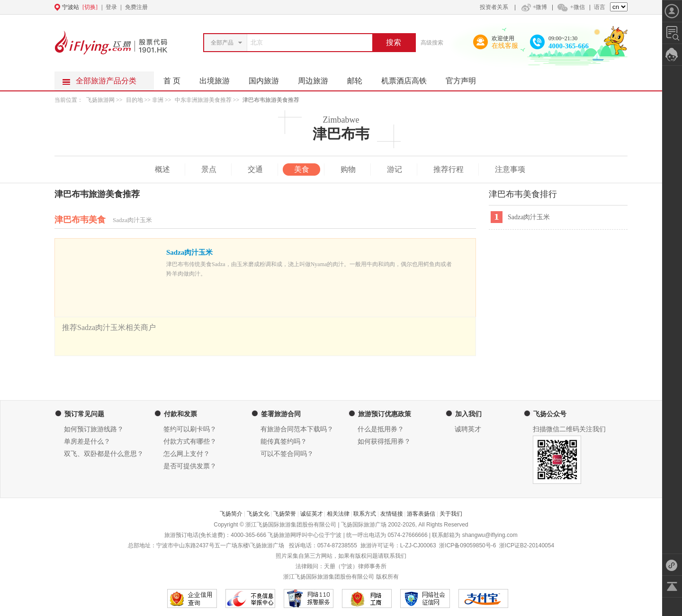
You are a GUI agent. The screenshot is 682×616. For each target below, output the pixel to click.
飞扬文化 (258, 514)
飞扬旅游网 (100, 100)
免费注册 (136, 7)
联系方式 (365, 514)
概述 (162, 169)
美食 (302, 169)
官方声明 (466, 78)
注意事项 (510, 169)
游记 (395, 169)
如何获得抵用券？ (384, 442)
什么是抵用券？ (381, 429)
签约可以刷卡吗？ (190, 429)
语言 (600, 7)
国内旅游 (269, 78)
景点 (209, 169)
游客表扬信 (421, 514)
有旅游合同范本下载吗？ (297, 429)
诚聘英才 (468, 429)
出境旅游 (219, 78)
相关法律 (338, 514)
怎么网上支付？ (187, 454)
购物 (348, 169)
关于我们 (451, 514)
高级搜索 (432, 43)
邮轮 (359, 78)
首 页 (172, 81)
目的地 (135, 100)
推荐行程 (449, 169)
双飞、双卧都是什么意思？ (104, 454)
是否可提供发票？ (190, 466)
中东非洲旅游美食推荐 (203, 100)
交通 (255, 169)
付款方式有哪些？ (190, 442)
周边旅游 (318, 78)
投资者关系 (494, 7)
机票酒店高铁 (409, 78)
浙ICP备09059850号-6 (467, 545)
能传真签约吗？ (284, 442)
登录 (111, 7)
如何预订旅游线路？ (94, 429)
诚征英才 (312, 514)
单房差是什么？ (87, 442)
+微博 (533, 7)
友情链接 (392, 514)
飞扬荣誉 (285, 514)
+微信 (571, 7)
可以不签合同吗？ (287, 454)
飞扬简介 (231, 514)
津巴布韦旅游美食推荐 (271, 100)
